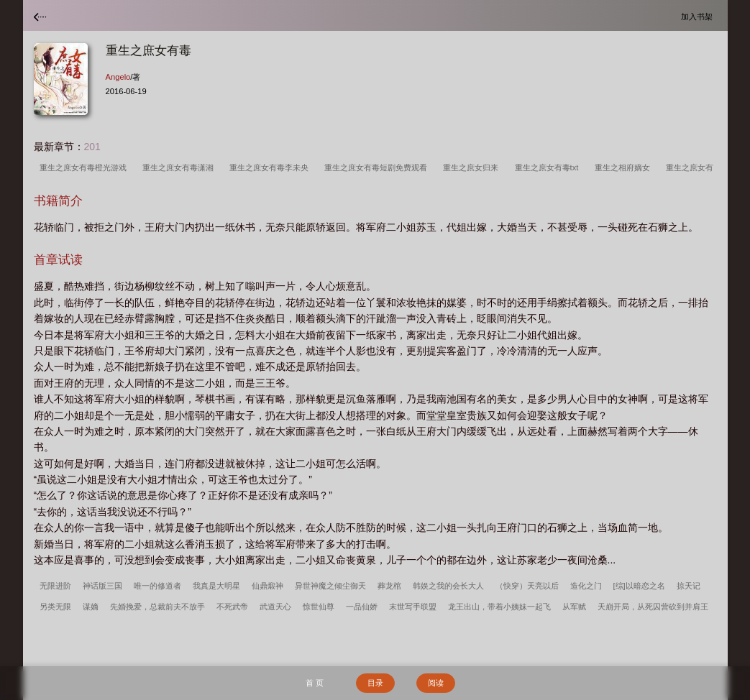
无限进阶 (55, 586)
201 (92, 147)
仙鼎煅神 (267, 586)
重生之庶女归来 (473, 167)
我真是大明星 (216, 586)
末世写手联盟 (413, 607)
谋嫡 (91, 607)
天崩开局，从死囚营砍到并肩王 (653, 607)
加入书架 (699, 16)
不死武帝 (232, 607)
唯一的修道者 (157, 586)
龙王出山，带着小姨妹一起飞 (499, 607)
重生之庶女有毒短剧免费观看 (378, 167)
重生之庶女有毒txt (549, 167)
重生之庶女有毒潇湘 (180, 167)
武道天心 (275, 607)
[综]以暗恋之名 (639, 586)
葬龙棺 (389, 586)
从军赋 (574, 607)
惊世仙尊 (319, 607)
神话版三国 (102, 586)
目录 (375, 683)
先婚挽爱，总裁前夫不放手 (157, 607)
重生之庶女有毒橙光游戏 (85, 167)
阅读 (436, 683)
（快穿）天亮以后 (527, 586)
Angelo (118, 77)
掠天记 (689, 586)
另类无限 (55, 607)
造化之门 (586, 586)
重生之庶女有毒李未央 (271, 167)
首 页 (315, 683)
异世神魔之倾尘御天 (330, 586)
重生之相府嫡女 (625, 167)
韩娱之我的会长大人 (448, 586)
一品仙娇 (362, 607)
